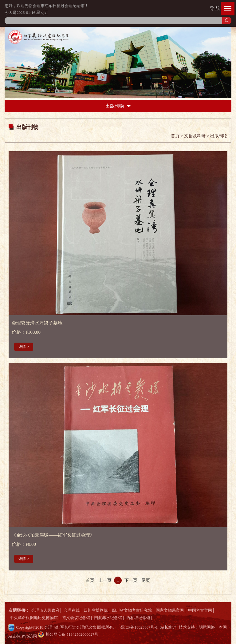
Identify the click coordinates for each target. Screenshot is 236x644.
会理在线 (72, 610)
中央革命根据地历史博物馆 (34, 618)
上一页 (105, 580)
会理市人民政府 (45, 610)
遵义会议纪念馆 (76, 618)
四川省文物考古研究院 (132, 610)
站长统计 (168, 627)
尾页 (146, 580)
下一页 (131, 580)
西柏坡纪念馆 (138, 618)
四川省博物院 (96, 610)
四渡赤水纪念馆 (108, 618)
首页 (90, 580)
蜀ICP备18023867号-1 (139, 627)
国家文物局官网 (170, 610)
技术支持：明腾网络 (197, 627)
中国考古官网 (200, 610)
